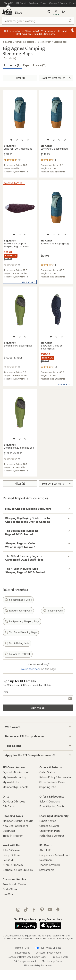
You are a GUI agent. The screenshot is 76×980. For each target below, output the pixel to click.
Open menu (70, 12)
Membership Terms (52, 961)
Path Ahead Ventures (52, 836)
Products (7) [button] (12, 65)
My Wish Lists (11, 782)
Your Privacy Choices (48, 948)
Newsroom (46, 860)
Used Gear (9, 831)
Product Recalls (60, 957)
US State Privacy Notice (48, 953)
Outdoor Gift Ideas (14, 801)
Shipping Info (48, 787)
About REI (46, 850)
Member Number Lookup (18, 821)
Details (48, 685)
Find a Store (10, 889)
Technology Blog (50, 865)
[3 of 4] (22, 140)
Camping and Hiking (25, 42)
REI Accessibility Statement (38, 965)
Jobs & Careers (12, 850)
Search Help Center (14, 884)
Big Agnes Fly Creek (18, 654)
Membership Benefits (16, 787)
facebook (34, 910)
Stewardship (47, 870)
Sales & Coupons (50, 801)
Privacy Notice (23, 953)
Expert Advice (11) (35, 65)
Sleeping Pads (53, 611)
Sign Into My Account (16, 772)
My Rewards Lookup (15, 777)
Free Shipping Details (52, 806)
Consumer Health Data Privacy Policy (27, 957)
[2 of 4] (17, 140)
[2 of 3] (20, 235)
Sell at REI (8, 860)
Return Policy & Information (56, 777)
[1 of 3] (14, 235)
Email (5, 692)
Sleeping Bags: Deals (18, 600)
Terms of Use (22, 948)
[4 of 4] (28, 140)
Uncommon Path (50, 831)
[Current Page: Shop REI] (9, 3)
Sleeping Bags (61, 42)
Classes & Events (49, 826)
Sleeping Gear (44, 42)
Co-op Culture (11, 855)
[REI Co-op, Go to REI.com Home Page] (7, 12)
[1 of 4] (11, 140)
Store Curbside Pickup (53, 782)
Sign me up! (38, 708)
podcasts (58, 910)
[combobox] (38, 21)
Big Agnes (7, 42)
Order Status (47, 772)
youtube (50, 910)
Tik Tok (26, 910)
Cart (63, 12)
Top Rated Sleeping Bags (21, 632)
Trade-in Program (13, 836)
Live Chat (8, 894)
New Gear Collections (16, 826)
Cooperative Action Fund (54, 855)
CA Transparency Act (25, 961)
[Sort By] (56, 78)
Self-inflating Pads (17, 643)
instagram (18, 910)
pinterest (42, 910)
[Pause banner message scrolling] (72, 30)
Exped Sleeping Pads (18, 611)
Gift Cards (9, 806)
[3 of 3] (25, 235)
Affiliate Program (13, 865)
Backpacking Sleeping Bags (22, 621)
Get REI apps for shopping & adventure (38, 919)
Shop (19, 12)
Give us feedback (30, 669)
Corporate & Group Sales (18, 870)
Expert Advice (48, 821)
